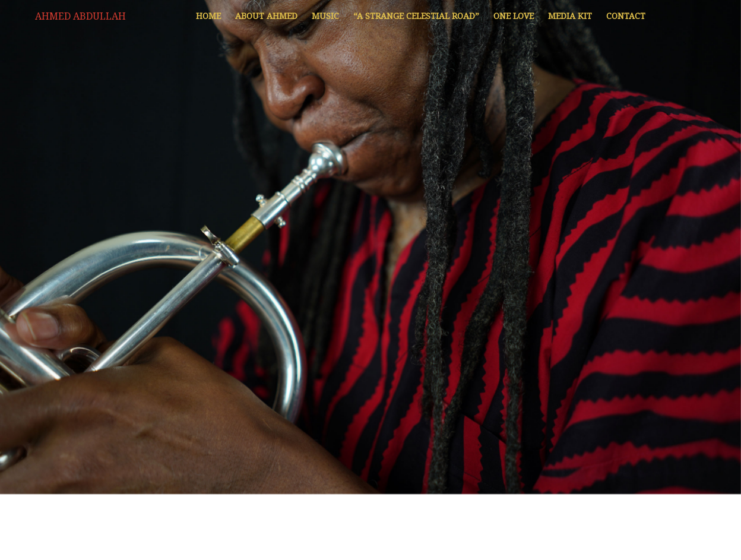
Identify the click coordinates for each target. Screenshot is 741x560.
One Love (514, 16)
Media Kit (570, 16)
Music (325, 16)
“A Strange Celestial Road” (416, 16)
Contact (626, 16)
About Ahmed (266, 16)
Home (208, 16)
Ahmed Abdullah (80, 16)
